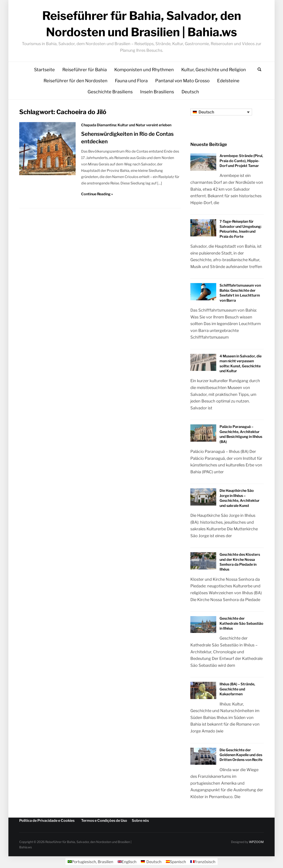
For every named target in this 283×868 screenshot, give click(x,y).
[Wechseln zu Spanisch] (177, 863)
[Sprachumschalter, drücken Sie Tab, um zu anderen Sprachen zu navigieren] (221, 113)
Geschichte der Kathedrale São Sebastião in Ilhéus (241, 625)
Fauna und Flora (131, 82)
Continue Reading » (97, 195)
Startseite (44, 71)
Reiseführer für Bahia (85, 71)
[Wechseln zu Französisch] (205, 863)
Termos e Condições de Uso (104, 822)
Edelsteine (228, 82)
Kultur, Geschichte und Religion (214, 71)
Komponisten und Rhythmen (144, 71)
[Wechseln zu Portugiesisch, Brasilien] (88, 863)
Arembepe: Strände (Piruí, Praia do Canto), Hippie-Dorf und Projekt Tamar (241, 162)
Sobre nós (140, 822)
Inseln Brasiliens (157, 93)
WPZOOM (256, 843)
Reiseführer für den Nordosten (76, 82)
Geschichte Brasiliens (110, 93)
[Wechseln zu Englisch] (126, 863)
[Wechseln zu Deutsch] (151, 863)
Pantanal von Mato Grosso (182, 82)
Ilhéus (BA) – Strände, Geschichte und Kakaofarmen (237, 691)
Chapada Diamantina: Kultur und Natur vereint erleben (126, 126)
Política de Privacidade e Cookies (47, 822)
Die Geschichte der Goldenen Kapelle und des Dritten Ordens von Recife (241, 756)
